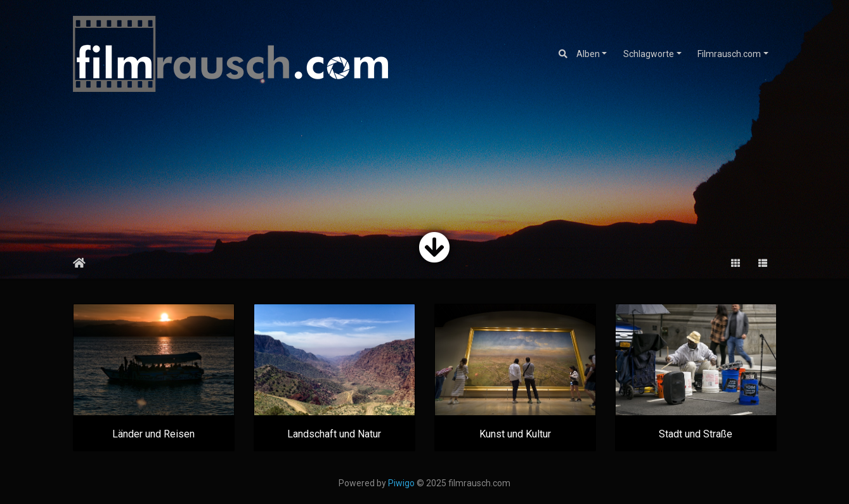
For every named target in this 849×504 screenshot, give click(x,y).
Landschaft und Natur (334, 434)
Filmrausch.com (729, 54)
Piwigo (401, 483)
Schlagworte (649, 54)
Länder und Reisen (153, 434)
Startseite (79, 263)
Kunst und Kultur (515, 434)
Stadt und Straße (696, 434)
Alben (588, 54)
